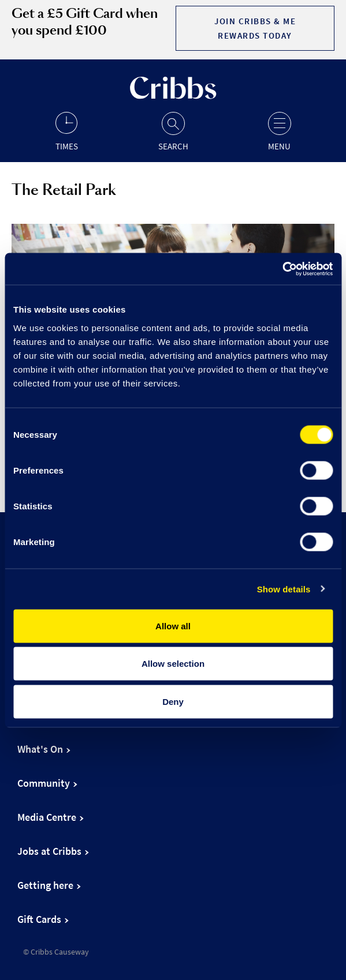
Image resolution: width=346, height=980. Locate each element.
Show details (284, 589)
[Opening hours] (66, 131)
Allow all (173, 626)
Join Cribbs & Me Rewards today (255, 28)
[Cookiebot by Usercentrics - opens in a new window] (282, 269)
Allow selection (173, 664)
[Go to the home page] (173, 96)
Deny (173, 701)
